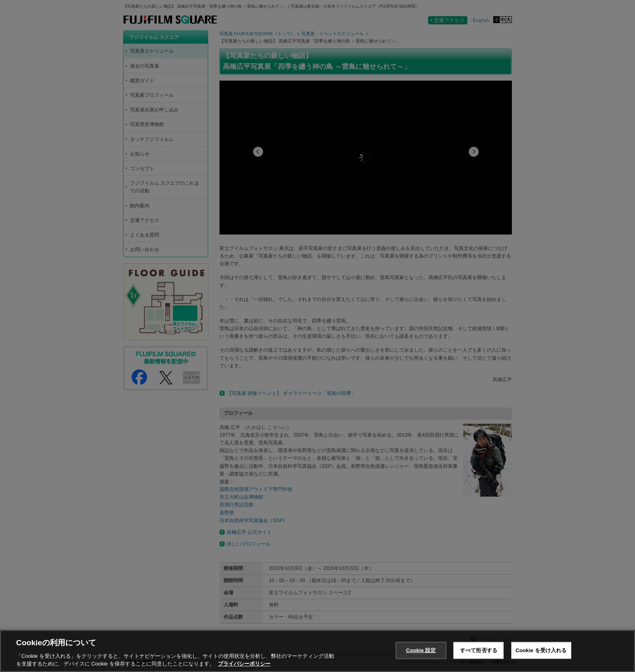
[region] (317, 651)
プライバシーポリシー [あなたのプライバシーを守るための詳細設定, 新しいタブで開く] (244, 664)
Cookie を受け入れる (541, 650)
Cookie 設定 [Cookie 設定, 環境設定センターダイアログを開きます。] (421, 650)
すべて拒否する (479, 650)
